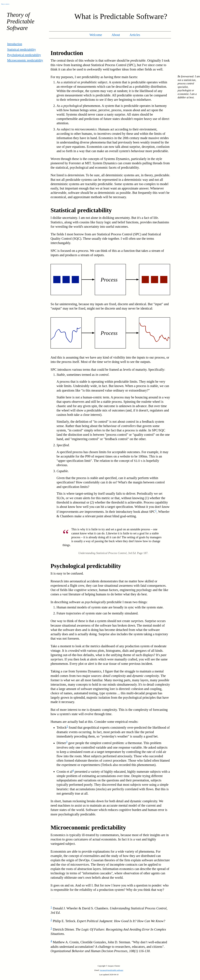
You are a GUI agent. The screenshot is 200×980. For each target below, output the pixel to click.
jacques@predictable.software (112, 970)
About (116, 35)
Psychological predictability (24, 55)
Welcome (96, 35)
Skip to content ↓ (6, 4)
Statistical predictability (22, 49)
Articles (135, 35)
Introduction (15, 44)
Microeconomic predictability (25, 60)
